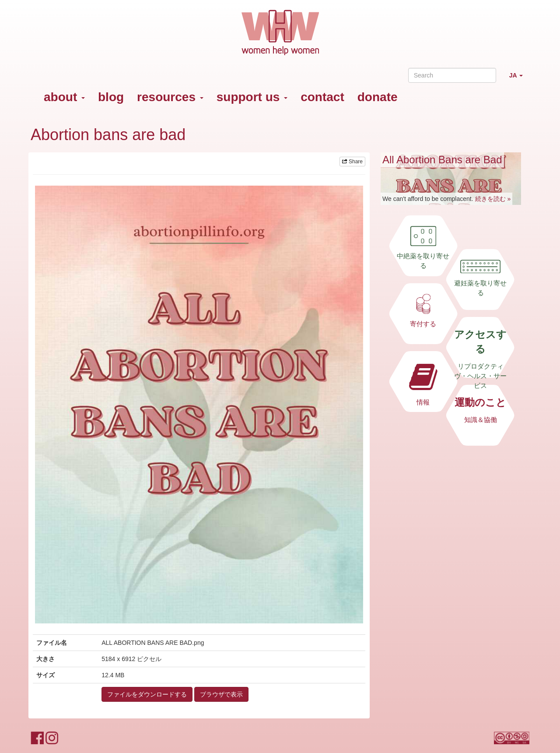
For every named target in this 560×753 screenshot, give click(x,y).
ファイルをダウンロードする (147, 694)
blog (111, 97)
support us (252, 97)
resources (170, 97)
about (64, 97)
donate (378, 97)
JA (519, 79)
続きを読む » (493, 199)
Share (352, 162)
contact (322, 97)
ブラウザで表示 (221, 694)
